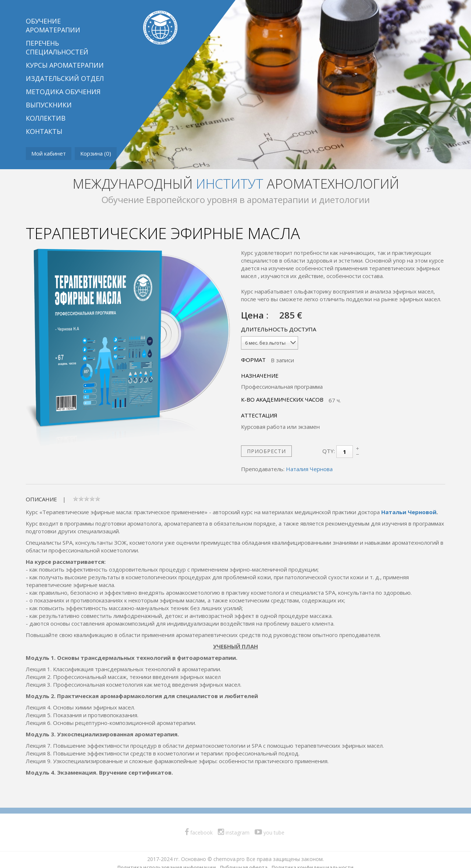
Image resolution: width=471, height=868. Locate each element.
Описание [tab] (41, 499)
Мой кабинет (49, 153)
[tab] (87, 499)
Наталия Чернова (309, 469)
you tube (270, 833)
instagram (234, 833)
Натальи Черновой (409, 512)
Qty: (329, 451)
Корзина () (96, 153)
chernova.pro (229, 859)
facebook (199, 833)
